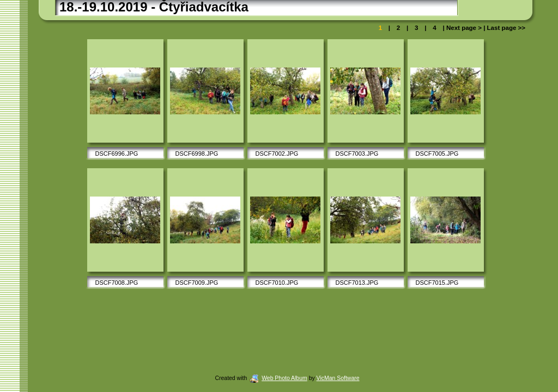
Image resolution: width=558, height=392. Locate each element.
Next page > (464, 28)
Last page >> (505, 28)
